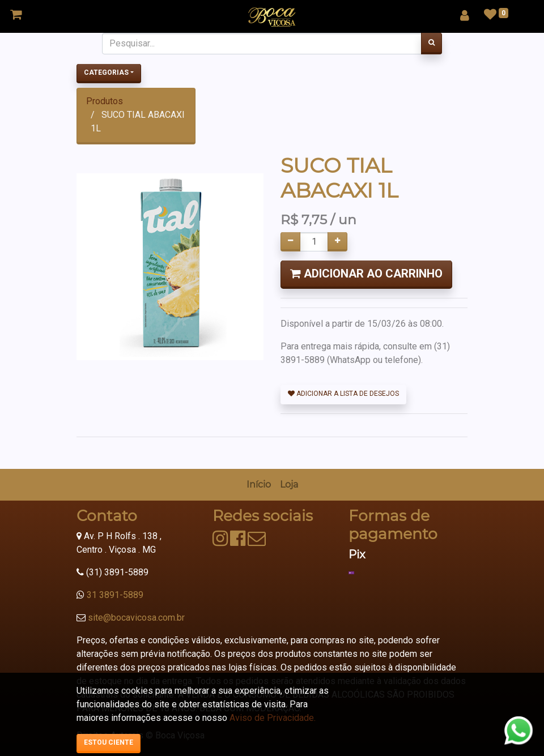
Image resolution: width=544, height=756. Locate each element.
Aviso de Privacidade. (273, 718)
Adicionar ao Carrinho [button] (366, 274)
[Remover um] (290, 242)
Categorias (106, 72)
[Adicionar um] (337, 242)
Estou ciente (109, 742)
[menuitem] (259, 485)
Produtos (105, 101)
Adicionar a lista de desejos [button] (343, 394)
